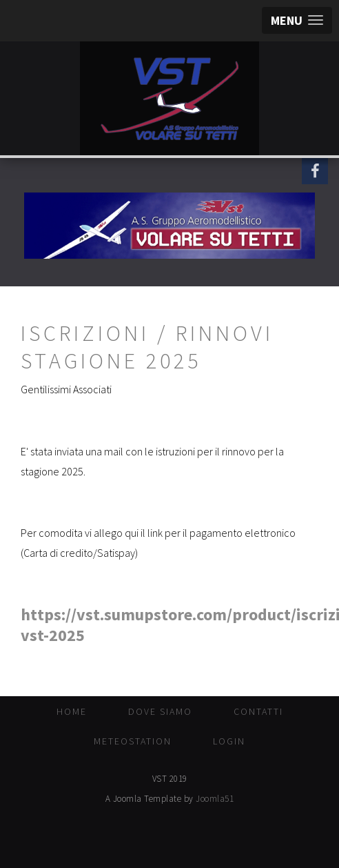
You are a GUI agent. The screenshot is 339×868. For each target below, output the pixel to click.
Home (72, 711)
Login (229, 741)
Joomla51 (215, 799)
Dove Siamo (160, 711)
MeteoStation (133, 741)
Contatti (258, 711)
